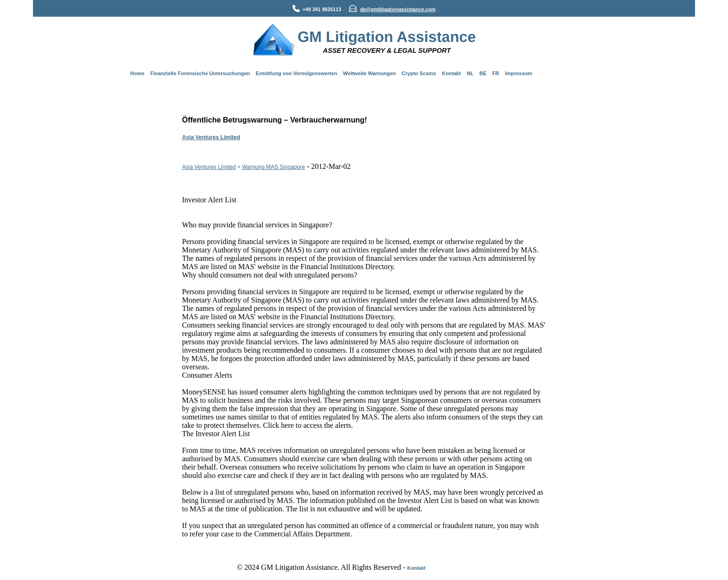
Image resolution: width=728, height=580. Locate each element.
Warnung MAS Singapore (273, 167)
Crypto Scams (419, 73)
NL (470, 73)
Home (138, 73)
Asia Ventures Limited (211, 137)
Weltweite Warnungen (370, 73)
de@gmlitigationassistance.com (398, 9)
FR (496, 73)
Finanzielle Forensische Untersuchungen (200, 73)
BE (483, 73)
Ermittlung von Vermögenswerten (296, 73)
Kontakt (452, 73)
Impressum (519, 73)
